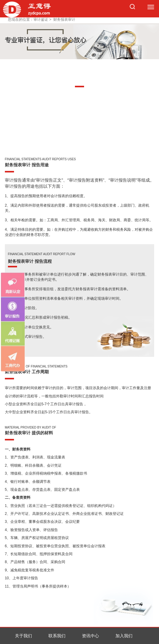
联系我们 (57, 636)
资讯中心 (90, 636)
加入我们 (124, 636)
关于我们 (23, 636)
